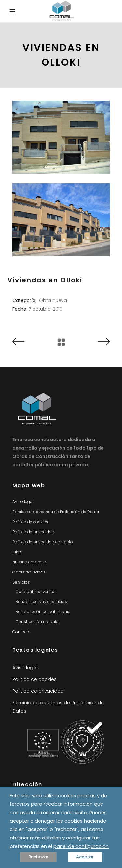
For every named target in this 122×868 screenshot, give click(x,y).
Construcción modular (38, 622)
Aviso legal (23, 502)
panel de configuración (81, 846)
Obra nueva (53, 300)
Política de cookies (30, 522)
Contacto (21, 632)
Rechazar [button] (38, 857)
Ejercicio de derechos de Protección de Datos (56, 512)
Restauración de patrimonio (43, 612)
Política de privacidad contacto (43, 542)
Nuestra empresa (29, 562)
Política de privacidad (33, 532)
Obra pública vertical (36, 591)
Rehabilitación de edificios (41, 602)
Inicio (18, 552)
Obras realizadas (29, 572)
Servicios (21, 582)
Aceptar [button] (85, 857)
